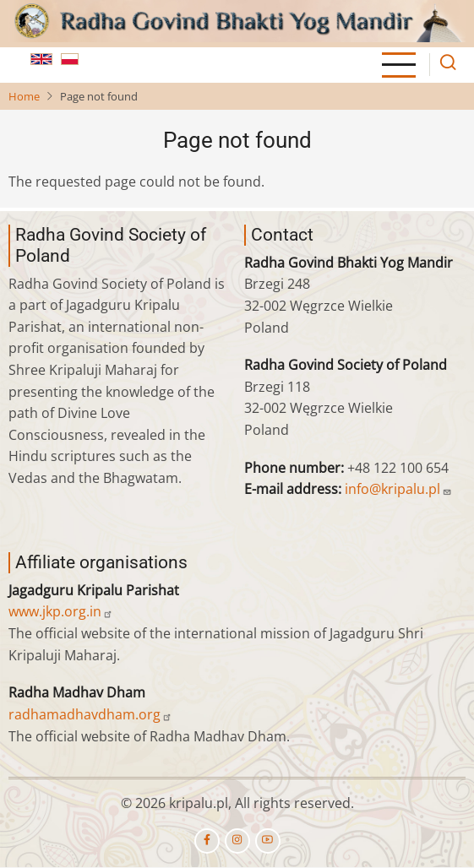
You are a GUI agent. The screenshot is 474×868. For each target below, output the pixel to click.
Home (24, 96)
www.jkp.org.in (61, 611)
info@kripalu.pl (398, 489)
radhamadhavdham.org (90, 714)
